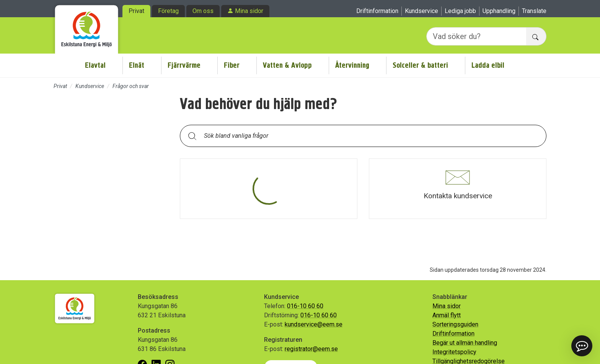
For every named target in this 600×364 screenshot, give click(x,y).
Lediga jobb (460, 11)
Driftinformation (377, 11)
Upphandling (499, 11)
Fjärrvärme (184, 65)
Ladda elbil (488, 65)
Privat (136, 11)
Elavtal (95, 65)
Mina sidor (249, 11)
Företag (168, 11)
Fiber (232, 65)
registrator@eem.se (311, 349)
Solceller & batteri (420, 65)
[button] (458, 189)
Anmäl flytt (447, 315)
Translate (534, 11)
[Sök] (192, 136)
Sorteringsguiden (455, 324)
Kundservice (421, 11)
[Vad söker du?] (476, 36)
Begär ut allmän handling (465, 343)
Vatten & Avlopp (287, 65)
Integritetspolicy (454, 352)
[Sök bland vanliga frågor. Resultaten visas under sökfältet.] (369, 136)
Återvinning (352, 65)
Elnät (137, 65)
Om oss (203, 11)
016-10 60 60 (305, 306)
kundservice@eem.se (314, 324)
